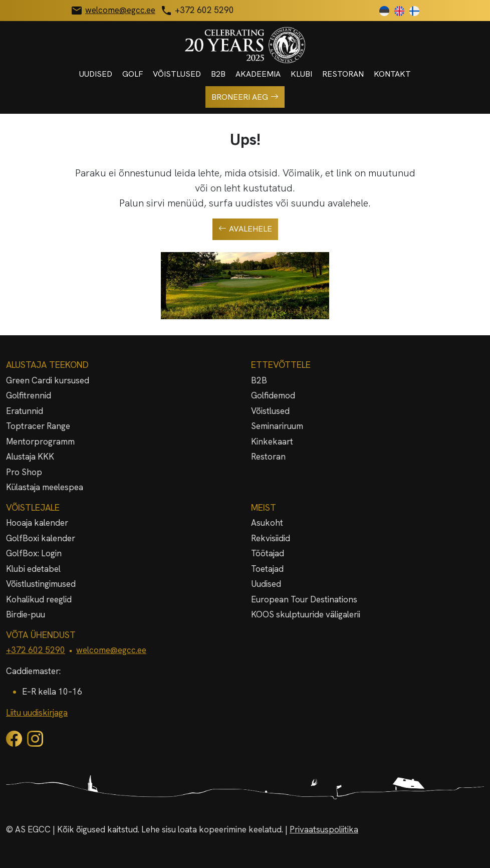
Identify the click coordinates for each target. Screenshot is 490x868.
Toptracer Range (38, 426)
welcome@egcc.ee (111, 650)
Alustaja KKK (30, 457)
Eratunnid (25, 411)
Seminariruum (277, 426)
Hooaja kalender (37, 523)
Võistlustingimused (41, 584)
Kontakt (392, 74)
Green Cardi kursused (48, 380)
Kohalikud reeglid (39, 599)
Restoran (343, 74)
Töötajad (268, 553)
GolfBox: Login (34, 553)
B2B (218, 74)
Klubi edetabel (33, 569)
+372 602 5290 (36, 650)
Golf (133, 74)
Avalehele (245, 229)
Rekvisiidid (271, 538)
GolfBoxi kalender (41, 538)
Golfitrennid (29, 395)
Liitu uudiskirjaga (37, 713)
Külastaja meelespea (45, 487)
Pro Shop (24, 472)
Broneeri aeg (245, 97)
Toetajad (267, 569)
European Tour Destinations (304, 599)
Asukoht (267, 523)
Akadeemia (258, 74)
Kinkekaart (272, 442)
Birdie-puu (26, 614)
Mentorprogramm (40, 442)
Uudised (96, 74)
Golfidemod (273, 395)
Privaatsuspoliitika (324, 829)
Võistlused (177, 74)
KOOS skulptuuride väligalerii (306, 614)
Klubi (301, 74)
